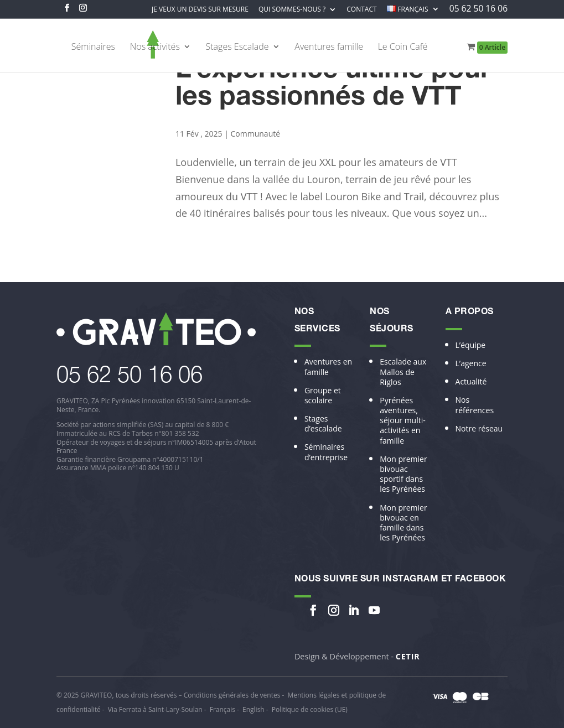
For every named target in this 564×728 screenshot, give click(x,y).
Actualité (471, 382)
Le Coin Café (403, 48)
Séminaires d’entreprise (326, 452)
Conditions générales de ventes (232, 695)
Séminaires (93, 48)
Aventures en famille (328, 367)
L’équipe (471, 345)
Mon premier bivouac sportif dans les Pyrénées (403, 474)
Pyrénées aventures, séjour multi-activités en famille (403, 421)
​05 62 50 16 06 (130, 377)
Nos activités (155, 48)
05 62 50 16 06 (478, 10)
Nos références (475, 405)
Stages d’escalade (323, 424)
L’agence (471, 363)
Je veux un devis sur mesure (200, 10)
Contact (361, 10)
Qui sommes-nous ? (292, 10)
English (253, 709)
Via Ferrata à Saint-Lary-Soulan (155, 709)
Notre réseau (479, 429)
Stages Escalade (237, 48)
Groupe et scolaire (323, 396)
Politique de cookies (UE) (310, 709)
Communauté (256, 134)
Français (223, 709)
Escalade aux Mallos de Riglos (403, 372)
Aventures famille (329, 48)
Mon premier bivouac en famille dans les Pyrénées (403, 523)
